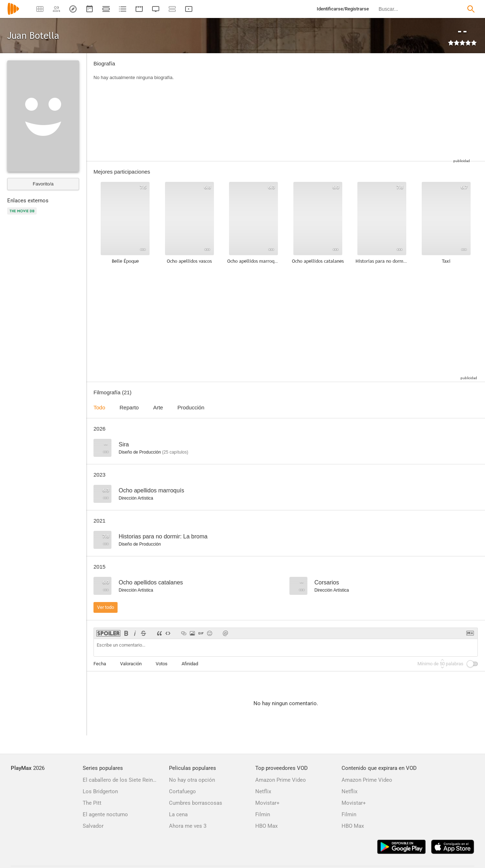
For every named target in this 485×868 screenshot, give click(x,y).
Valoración (131, 664)
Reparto (129, 407)
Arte (158, 407)
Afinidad (190, 664)
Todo (99, 407)
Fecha (100, 664)
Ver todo (106, 607)
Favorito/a (43, 184)
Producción (191, 407)
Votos (162, 664)
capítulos (175, 452)
